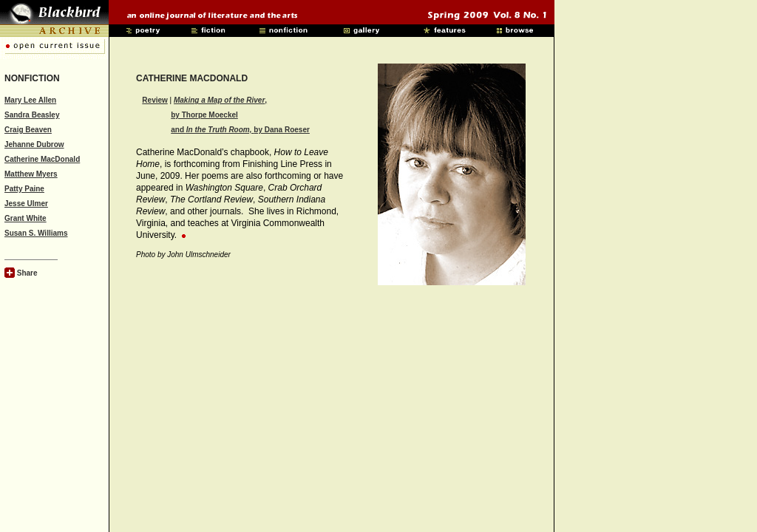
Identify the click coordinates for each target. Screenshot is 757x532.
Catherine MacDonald (42, 159)
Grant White (26, 218)
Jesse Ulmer (26, 204)
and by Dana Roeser (240, 130)
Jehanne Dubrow (34, 144)
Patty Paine (24, 189)
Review (155, 100)
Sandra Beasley (32, 115)
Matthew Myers (31, 174)
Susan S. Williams (36, 233)
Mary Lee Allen (30, 100)
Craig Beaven (28, 130)
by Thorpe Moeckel (204, 115)
